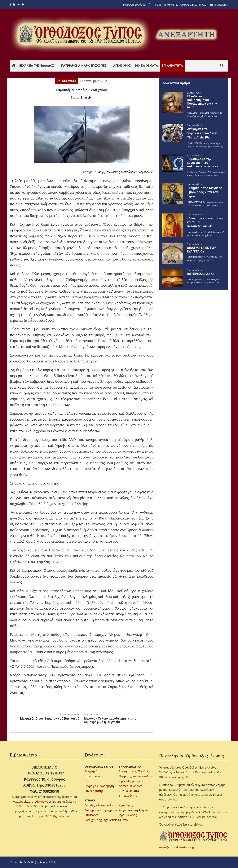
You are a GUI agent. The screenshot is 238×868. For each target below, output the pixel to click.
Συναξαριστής (94, 791)
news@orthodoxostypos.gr (177, 847)
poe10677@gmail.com (54, 816)
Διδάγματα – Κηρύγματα (101, 810)
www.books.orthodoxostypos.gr (34, 801)
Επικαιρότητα (172, 66)
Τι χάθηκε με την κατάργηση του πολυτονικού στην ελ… (204, 163)
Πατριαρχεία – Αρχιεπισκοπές (84, 66)
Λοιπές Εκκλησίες (131, 786)
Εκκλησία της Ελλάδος (37, 66)
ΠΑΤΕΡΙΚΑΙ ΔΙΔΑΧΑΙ (201, 274)
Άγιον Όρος (122, 66)
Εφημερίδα (92, 771)
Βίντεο (123, 820)
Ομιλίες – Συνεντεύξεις (100, 805)
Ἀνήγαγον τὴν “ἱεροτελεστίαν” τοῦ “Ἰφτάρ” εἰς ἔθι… (202, 133)
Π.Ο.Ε (157, 4)
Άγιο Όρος (126, 805)
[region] (186, 34)
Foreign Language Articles (102, 820)
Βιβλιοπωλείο (94, 776)
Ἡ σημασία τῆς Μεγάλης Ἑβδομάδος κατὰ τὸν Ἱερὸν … (204, 192)
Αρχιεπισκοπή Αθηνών (134, 810)
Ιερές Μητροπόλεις (132, 781)
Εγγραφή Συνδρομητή (137, 4)
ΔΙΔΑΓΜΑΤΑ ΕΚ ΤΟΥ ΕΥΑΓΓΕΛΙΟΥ (201, 250)
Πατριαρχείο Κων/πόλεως (136, 776)
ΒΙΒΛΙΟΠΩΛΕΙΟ (219, 4)
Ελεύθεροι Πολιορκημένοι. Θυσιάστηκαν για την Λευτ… (202, 102)
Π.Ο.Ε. (89, 781)
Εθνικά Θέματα (146, 66)
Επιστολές (91, 815)
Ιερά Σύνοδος (128, 815)
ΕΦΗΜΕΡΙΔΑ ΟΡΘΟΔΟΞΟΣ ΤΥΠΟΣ (185, 4)
